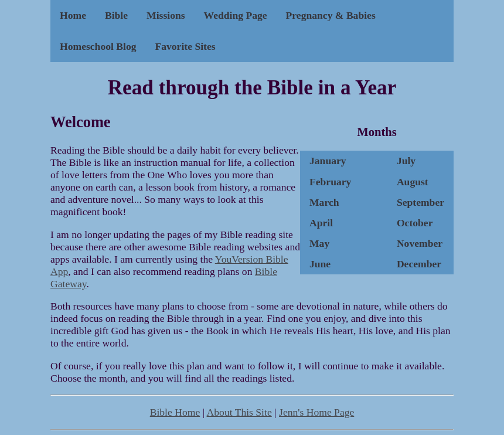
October (415, 223)
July (406, 161)
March (324, 202)
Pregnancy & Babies (331, 15)
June (320, 264)
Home (73, 15)
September (420, 202)
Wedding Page (236, 15)
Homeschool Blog (98, 46)
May (319, 243)
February (330, 182)
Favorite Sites (185, 46)
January (328, 161)
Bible (116, 15)
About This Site (239, 412)
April (321, 223)
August (413, 182)
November (420, 243)
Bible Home (175, 412)
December (419, 264)
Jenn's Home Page (316, 412)
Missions (166, 15)
